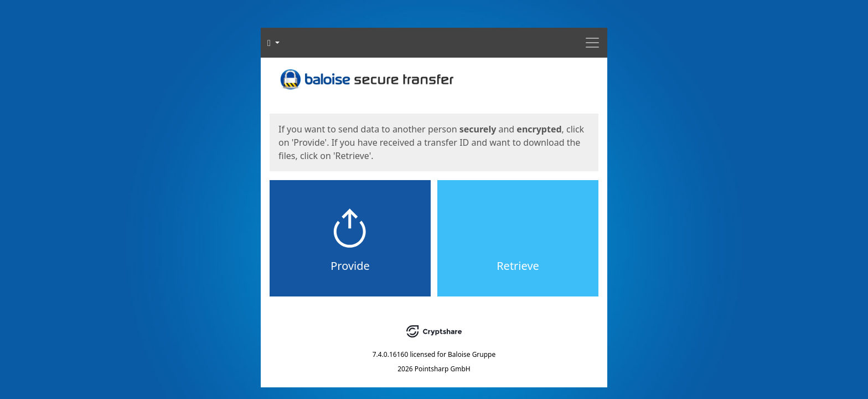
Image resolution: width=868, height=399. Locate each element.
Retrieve (518, 266)
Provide (350, 266)
